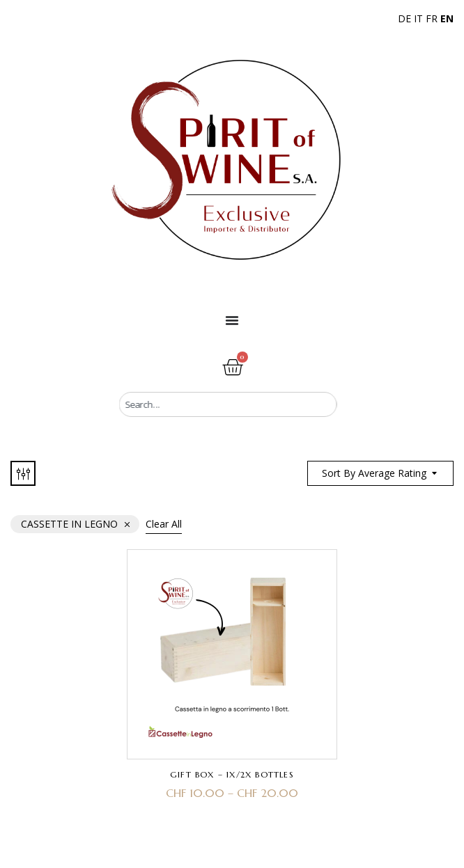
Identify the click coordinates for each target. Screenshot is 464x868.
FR (432, 18)
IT (418, 18)
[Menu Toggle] (232, 320)
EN (447, 18)
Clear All (164, 524)
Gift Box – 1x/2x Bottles (232, 774)
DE (404, 18)
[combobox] (228, 404)
